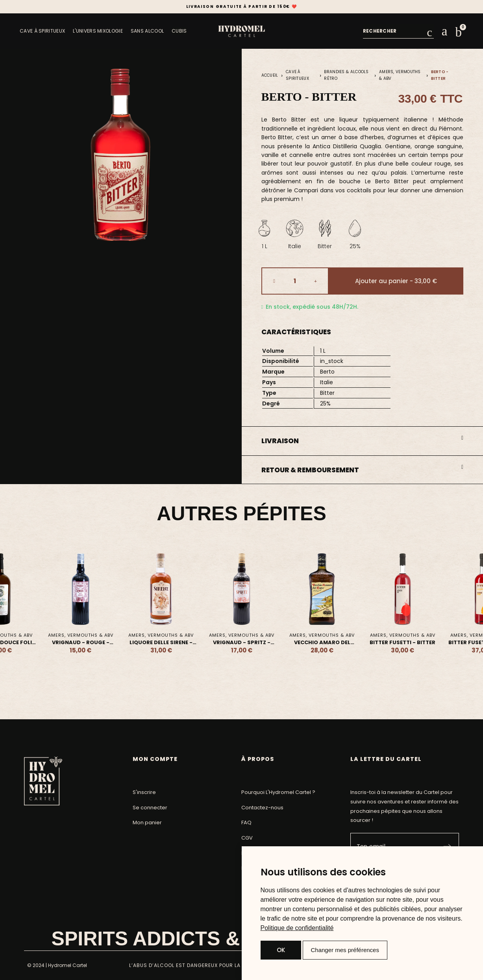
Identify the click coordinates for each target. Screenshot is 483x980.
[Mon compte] (445, 31)
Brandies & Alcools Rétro (346, 75)
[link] (297, 928)
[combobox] (395, 31)
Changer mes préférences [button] (345, 950)
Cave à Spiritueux (297, 75)
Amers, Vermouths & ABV (400, 75)
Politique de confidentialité (297, 928)
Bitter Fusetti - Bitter (402, 642)
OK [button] (281, 950)
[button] (459, 32)
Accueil (270, 75)
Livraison (280, 441)
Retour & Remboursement (310, 470)
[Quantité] (295, 281)
